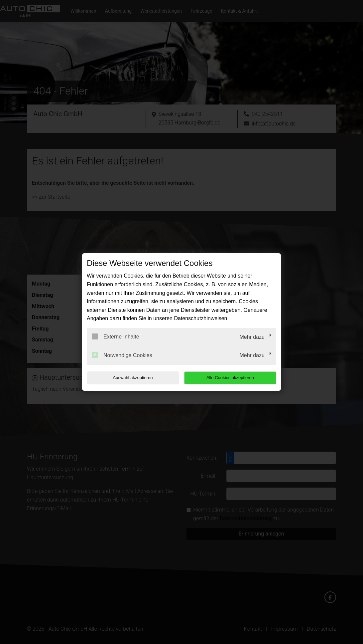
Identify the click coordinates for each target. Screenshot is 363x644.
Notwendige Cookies (122, 355)
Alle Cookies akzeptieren (234, 378)
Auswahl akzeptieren (129, 378)
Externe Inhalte (116, 336)
